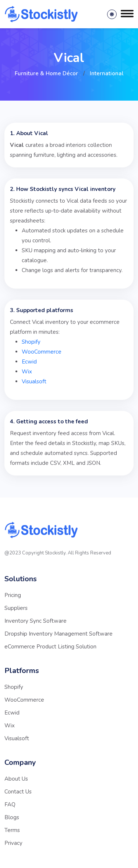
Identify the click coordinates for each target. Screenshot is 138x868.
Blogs (12, 817)
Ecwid (29, 362)
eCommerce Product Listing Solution (50, 647)
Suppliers (16, 608)
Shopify (31, 342)
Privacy (13, 843)
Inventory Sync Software (36, 621)
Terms (12, 830)
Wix (27, 372)
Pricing (13, 595)
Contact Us (18, 792)
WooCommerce (42, 352)
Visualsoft (34, 381)
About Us (16, 779)
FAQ (10, 804)
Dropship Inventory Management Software (59, 634)
